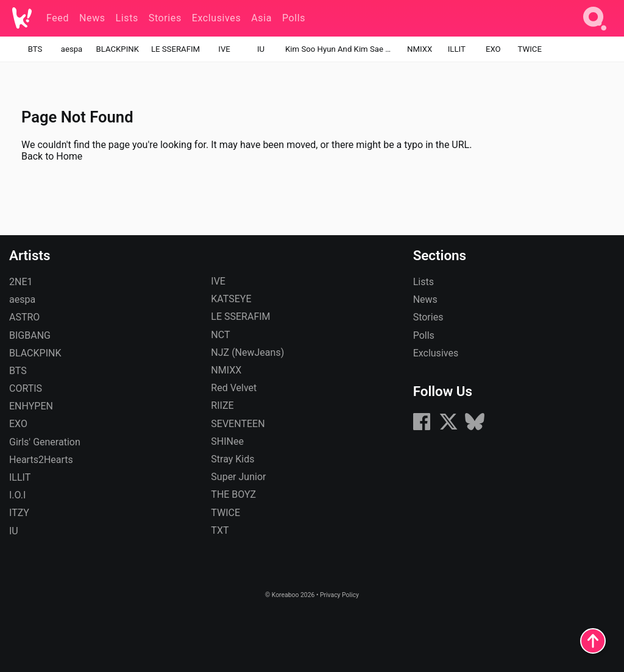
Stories (428, 317)
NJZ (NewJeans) (247, 352)
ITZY (19, 513)
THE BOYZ (233, 494)
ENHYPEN (31, 406)
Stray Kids (232, 459)
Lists (424, 282)
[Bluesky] (475, 428)
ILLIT (457, 49)
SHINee (227, 441)
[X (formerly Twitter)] (448, 428)
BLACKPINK (118, 49)
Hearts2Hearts (41, 460)
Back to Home (52, 156)
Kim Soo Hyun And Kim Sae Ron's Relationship (340, 49)
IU (261, 49)
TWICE (530, 49)
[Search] (595, 33)
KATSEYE (231, 299)
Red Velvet (234, 388)
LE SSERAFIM (175, 49)
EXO (493, 49)
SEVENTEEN (238, 424)
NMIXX (420, 49)
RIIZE (222, 405)
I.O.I (17, 495)
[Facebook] (422, 428)
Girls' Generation (45, 442)
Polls (424, 335)
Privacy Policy (339, 595)
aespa (72, 49)
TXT (220, 530)
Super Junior (238, 477)
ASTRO (24, 317)
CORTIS (26, 388)
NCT (220, 335)
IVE (224, 49)
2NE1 (21, 282)
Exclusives (436, 353)
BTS (35, 49)
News (425, 299)
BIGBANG (30, 335)
